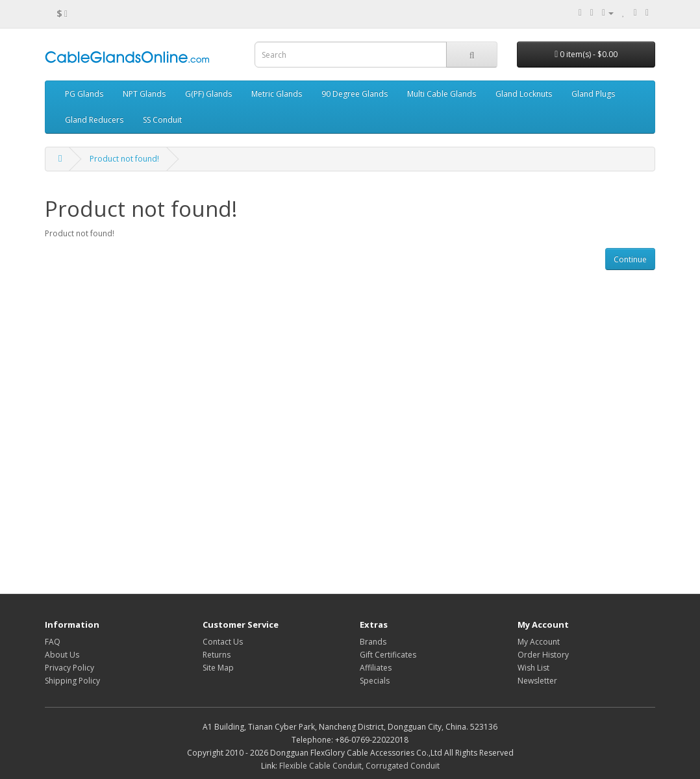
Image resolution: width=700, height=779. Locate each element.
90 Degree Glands (355, 94)
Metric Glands (277, 94)
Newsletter (537, 681)
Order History (543, 655)
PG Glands (84, 94)
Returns (217, 655)
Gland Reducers (94, 120)
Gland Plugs (593, 94)
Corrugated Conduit (403, 766)
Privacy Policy (69, 668)
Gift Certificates (388, 655)
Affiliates (376, 668)
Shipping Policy (72, 681)
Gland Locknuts (524, 94)
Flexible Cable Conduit (320, 766)
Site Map (218, 668)
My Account (539, 642)
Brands (373, 642)
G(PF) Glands (208, 94)
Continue (630, 259)
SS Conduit (162, 120)
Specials (375, 681)
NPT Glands (144, 94)
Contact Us (223, 642)
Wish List (533, 668)
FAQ (53, 642)
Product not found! (124, 159)
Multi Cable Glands (442, 94)
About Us (62, 655)
